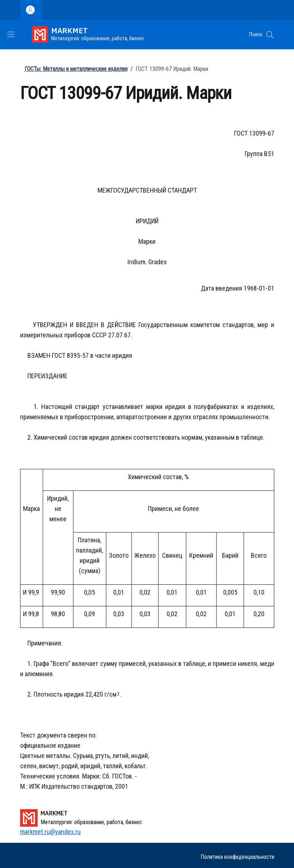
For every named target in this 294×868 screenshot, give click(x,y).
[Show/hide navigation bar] (11, 34)
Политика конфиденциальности (237, 857)
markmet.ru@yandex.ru (50, 832)
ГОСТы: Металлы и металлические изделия (76, 69)
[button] (270, 35)
